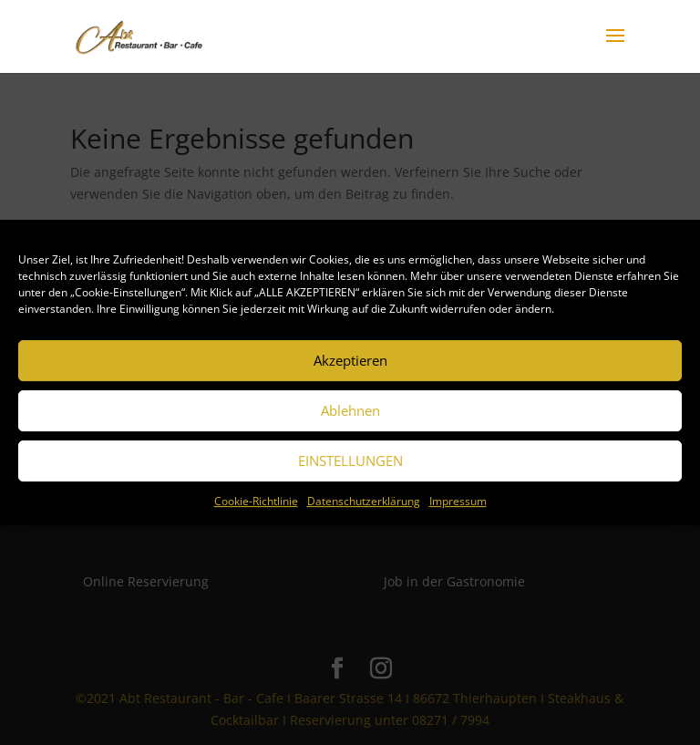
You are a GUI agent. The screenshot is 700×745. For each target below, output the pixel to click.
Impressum (458, 501)
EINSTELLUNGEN (350, 460)
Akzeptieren (350, 360)
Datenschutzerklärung (364, 501)
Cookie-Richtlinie (256, 501)
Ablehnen (350, 410)
